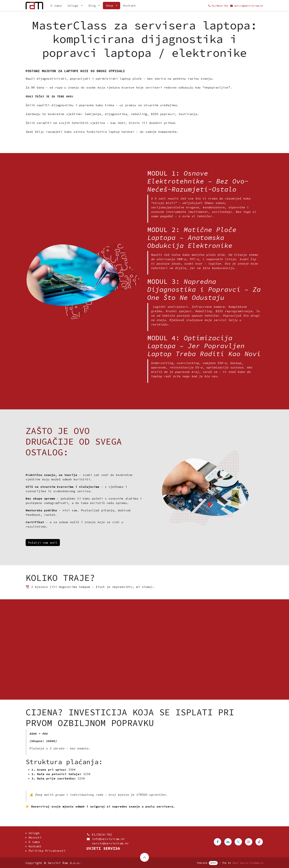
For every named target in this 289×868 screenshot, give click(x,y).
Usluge (34, 833)
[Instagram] (249, 842)
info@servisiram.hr (108, 839)
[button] (144, 857)
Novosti (35, 837)
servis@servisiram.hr (108, 843)
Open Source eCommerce (248, 863)
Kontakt (35, 846)
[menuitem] (56, 6)
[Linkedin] (228, 842)
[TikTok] (259, 842)
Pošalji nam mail (43, 543)
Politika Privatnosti (47, 851)
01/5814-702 (102, 834)
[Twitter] (238, 842)
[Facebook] (217, 842)
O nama (34, 842)
